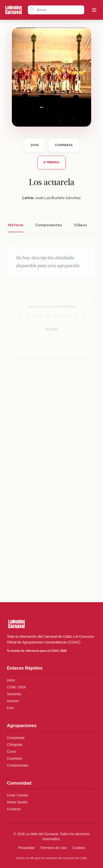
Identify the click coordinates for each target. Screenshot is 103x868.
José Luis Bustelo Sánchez (58, 198)
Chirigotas (15, 745)
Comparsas (16, 738)
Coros (11, 752)
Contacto (14, 809)
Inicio (11, 680)
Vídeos (80, 230)
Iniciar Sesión (17, 802)
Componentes (49, 230)
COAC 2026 (16, 687)
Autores (13, 701)
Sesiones (14, 694)
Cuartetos (14, 758)
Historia (16, 230)
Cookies (79, 848)
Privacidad (26, 848)
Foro (10, 708)
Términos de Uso (53, 848)
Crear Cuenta (17, 795)
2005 (34, 145)
